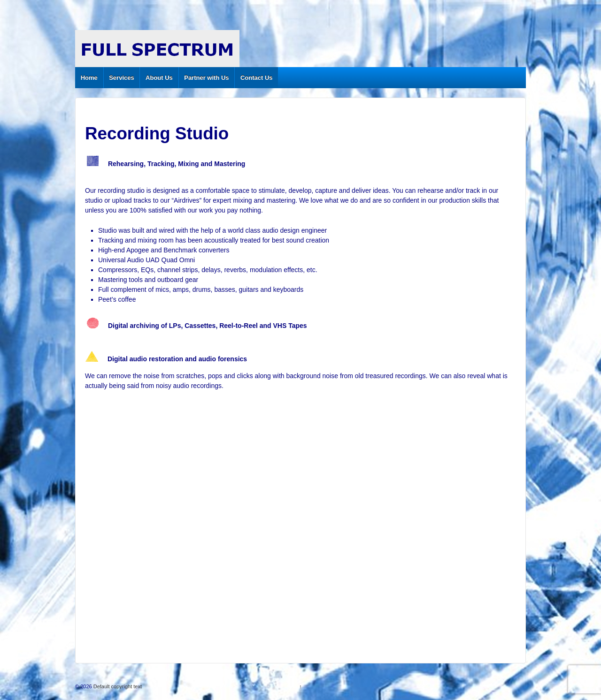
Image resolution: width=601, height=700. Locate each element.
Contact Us (257, 78)
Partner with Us (206, 78)
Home (89, 78)
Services (122, 78)
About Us (159, 78)
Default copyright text (117, 686)
